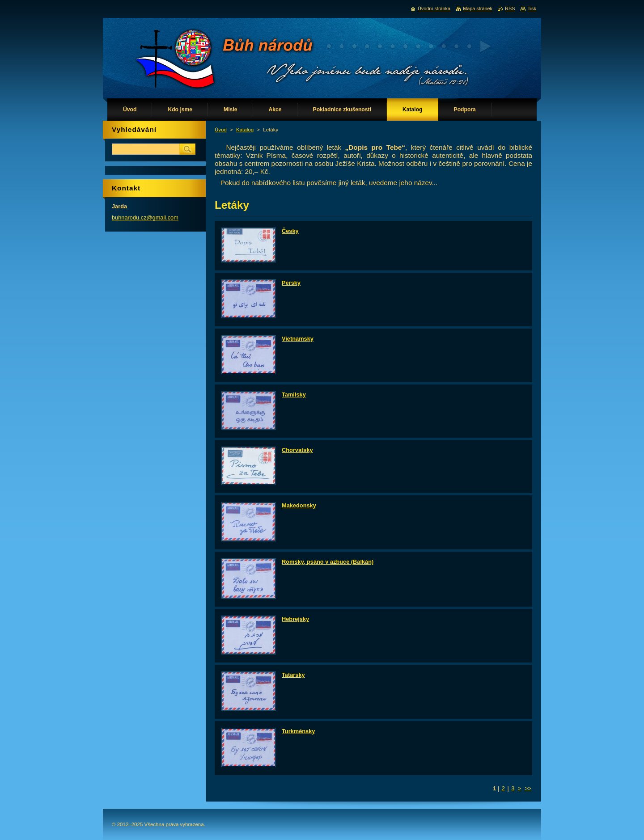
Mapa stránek (478, 8)
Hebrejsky (295, 619)
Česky (290, 231)
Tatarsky (293, 675)
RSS (510, 8)
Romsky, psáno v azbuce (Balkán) (328, 562)
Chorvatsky (297, 450)
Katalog (245, 130)
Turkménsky (298, 731)
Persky (291, 283)
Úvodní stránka (434, 8)
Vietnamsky (298, 339)
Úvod (221, 130)
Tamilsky (294, 395)
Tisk (532, 8)
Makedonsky (299, 505)
